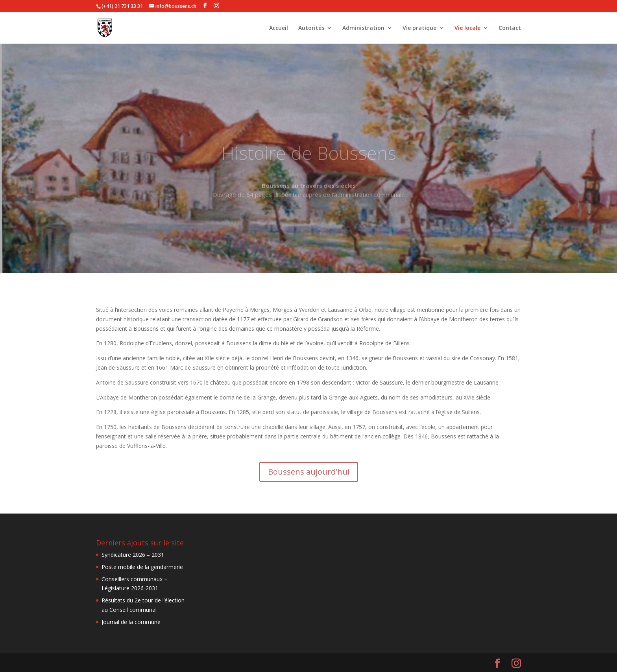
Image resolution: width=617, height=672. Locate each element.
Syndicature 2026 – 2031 (133, 555)
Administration (363, 28)
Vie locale (467, 28)
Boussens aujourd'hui (309, 472)
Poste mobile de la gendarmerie (142, 567)
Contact (510, 28)
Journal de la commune (131, 622)
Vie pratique (419, 28)
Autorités (311, 28)
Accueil (279, 28)
